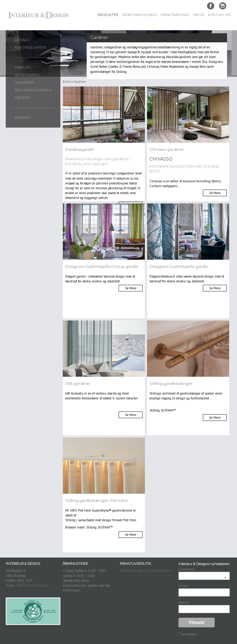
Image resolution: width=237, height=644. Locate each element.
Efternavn (184, 603)
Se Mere (215, 193)
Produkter (108, 15)
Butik (67, 82)
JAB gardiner (78, 383)
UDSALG (22, 40)
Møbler (23, 67)
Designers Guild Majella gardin (179, 266)
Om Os (199, 15)
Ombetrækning (175, 15)
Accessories (27, 75)
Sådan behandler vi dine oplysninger (145, 571)
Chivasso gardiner (167, 149)
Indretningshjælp (139, 15)
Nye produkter (30, 47)
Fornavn (183, 586)
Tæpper (23, 98)
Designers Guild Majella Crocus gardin (102, 266)
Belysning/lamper (33, 90)
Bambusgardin (80, 149)
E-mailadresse (202, 569)
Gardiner (24, 83)
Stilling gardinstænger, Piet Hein (97, 500)
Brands (22, 118)
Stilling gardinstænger (171, 383)
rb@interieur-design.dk (32, 585)
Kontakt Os (219, 15)
